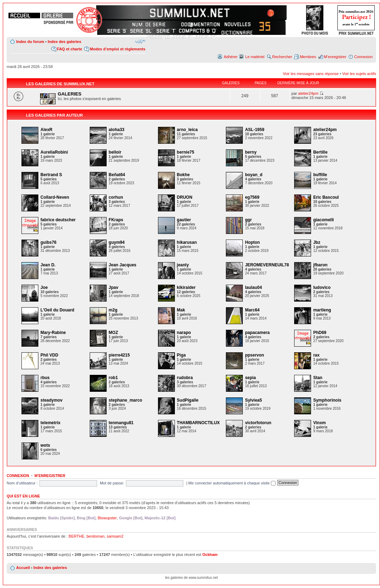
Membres (308, 57)
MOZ (113, 333)
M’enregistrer (335, 57)
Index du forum (30, 42)
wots (45, 445)
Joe (44, 287)
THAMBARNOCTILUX (198, 423)
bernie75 (186, 152)
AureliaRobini (54, 152)
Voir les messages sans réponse (311, 74)
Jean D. (48, 265)
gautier (184, 220)
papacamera (257, 333)
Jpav (113, 287)
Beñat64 (117, 175)
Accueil (23, 568)
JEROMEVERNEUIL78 (267, 265)
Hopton (252, 242)
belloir (115, 152)
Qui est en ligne (23, 496)
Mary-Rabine (53, 333)
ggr (248, 220)
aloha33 (117, 130)
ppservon (254, 355)
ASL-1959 (255, 130)
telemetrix (50, 423)
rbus (45, 378)
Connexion (363, 57)
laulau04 (253, 287)
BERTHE (76, 536)
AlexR (46, 130)
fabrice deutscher (58, 220)
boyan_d (254, 175)
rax (316, 355)
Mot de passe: (112, 483)
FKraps (116, 220)
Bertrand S (51, 175)
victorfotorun (258, 423)
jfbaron (320, 265)
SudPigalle (188, 400)
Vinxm (319, 423)
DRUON (185, 197)
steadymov (52, 400)
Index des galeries (64, 42)
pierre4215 (119, 355)
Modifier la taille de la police (140, 41)
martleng (322, 310)
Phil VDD (49, 355)
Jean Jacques (123, 265)
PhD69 (320, 333)
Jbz (317, 242)
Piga (181, 355)
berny (251, 152)
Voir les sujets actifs (359, 74)
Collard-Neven (55, 197)
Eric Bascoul (326, 197)
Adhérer (231, 57)
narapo (184, 333)
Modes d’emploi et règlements (118, 49)
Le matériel (255, 57)
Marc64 (252, 310)
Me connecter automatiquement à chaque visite (232, 483)
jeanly (183, 265)
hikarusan (187, 242)
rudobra (185, 378)
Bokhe (183, 175)
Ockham (210, 555)
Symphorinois (327, 400)
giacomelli (324, 220)
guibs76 (48, 242)
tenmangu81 (121, 423)
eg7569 (252, 197)
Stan (318, 378)
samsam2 (115, 536)
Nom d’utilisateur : (22, 483)
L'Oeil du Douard (57, 310)
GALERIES (69, 94)
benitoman (96, 536)
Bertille (320, 152)
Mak (181, 310)
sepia (250, 378)
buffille (320, 175)
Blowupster (107, 518)
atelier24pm (308, 93)
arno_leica (187, 130)
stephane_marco (125, 400)
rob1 (113, 378)
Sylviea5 (253, 400)
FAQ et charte (70, 49)
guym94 (117, 242)
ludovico (322, 287)
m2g (113, 310)
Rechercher (282, 57)
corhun (116, 197)
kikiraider (186, 287)
